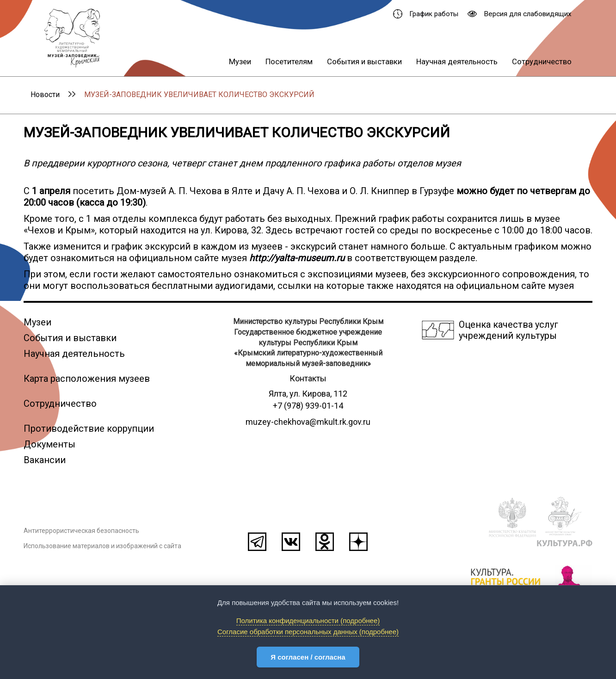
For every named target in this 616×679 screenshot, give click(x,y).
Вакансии (45, 460)
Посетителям (289, 61)
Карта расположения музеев (87, 379)
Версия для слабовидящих (520, 14)
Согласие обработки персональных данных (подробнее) (308, 632)
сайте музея (548, 286)
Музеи (240, 61)
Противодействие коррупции (89, 428)
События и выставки (364, 61)
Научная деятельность (457, 61)
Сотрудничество (542, 61)
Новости (45, 95)
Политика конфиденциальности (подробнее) (308, 621)
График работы (426, 14)
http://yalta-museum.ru (297, 258)
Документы (49, 444)
